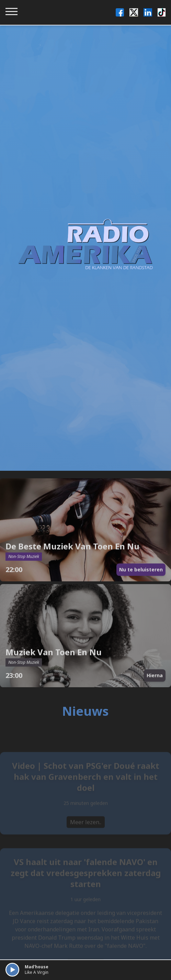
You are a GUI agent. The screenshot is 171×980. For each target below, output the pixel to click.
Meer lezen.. (86, 827)
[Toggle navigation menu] (12, 12)
